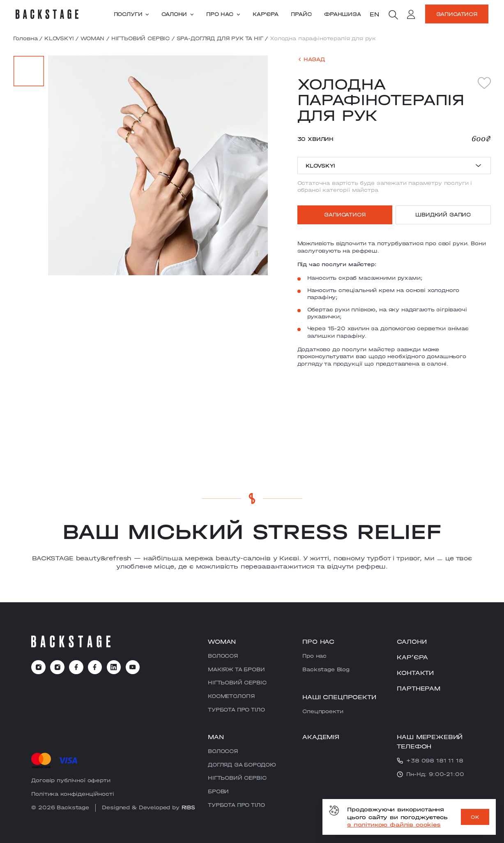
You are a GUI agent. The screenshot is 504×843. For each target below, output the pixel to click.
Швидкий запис (443, 214)
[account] (411, 15)
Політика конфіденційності (72, 794)
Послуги (131, 14)
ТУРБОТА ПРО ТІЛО (236, 709)
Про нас (223, 14)
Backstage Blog (326, 669)
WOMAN (92, 38)
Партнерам (419, 688)
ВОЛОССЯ (223, 656)
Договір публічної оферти (71, 780)
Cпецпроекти (323, 711)
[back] (311, 59)
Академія (321, 737)
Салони (177, 14)
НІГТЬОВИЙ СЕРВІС (140, 38)
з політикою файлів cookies (394, 825)
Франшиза (343, 14)
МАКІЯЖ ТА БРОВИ (236, 669)
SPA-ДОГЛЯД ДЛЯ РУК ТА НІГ (220, 38)
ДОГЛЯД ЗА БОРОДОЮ (242, 765)
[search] (393, 15)
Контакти (415, 673)
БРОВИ (218, 791)
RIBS (188, 807)
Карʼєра (266, 14)
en (374, 14)
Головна (25, 38)
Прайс (301, 14)
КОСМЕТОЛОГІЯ (231, 696)
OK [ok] (475, 817)
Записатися (457, 14)
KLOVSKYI (59, 38)
